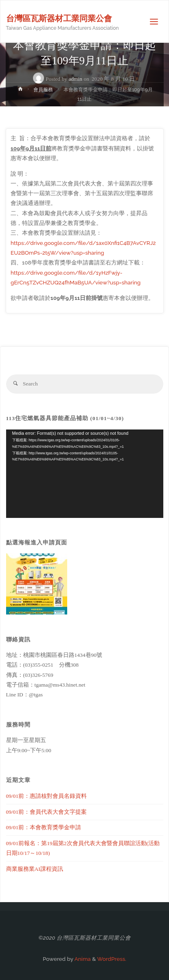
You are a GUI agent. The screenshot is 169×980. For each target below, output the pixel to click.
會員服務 (43, 90)
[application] (85, 474)
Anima (82, 959)
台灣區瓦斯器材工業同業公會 (59, 18)
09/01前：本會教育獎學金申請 (44, 827)
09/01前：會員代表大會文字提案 (47, 812)
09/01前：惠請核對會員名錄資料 (47, 796)
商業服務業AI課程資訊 (35, 869)
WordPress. (112, 959)
